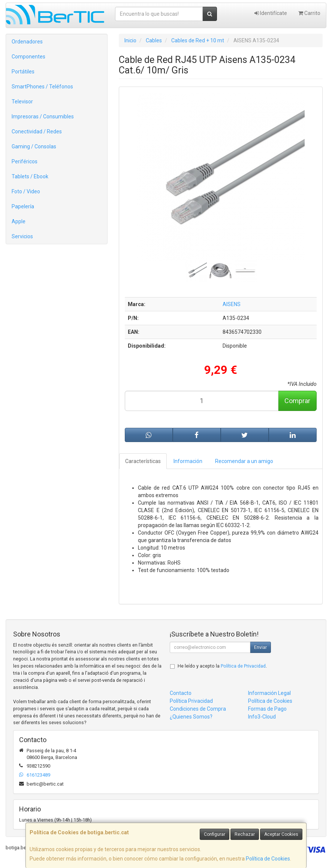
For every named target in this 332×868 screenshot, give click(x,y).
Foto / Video (26, 191)
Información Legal (269, 693)
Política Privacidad (191, 701)
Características (143, 461)
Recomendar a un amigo (244, 461)
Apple (19, 221)
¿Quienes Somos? (191, 717)
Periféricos (25, 161)
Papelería (23, 206)
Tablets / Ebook (30, 176)
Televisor (22, 102)
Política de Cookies (268, 859)
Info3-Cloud (262, 717)
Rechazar (245, 834)
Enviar (260, 647)
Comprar (297, 401)
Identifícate (271, 13)
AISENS (232, 304)
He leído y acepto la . (222, 666)
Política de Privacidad (243, 666)
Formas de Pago (267, 709)
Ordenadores (27, 42)
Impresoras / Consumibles (43, 117)
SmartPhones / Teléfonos (42, 87)
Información (188, 461)
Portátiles (23, 72)
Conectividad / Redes (37, 131)
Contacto (181, 693)
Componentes (28, 57)
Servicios (22, 236)
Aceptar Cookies (281, 834)
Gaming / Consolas (34, 146)
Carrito (309, 13)
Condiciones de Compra (198, 709)
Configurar (215, 834)
